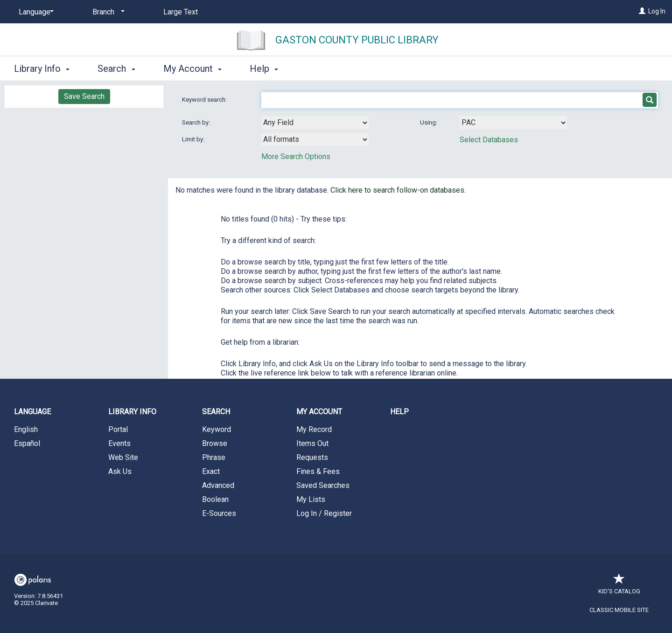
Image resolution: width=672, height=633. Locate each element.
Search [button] (116, 69)
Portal (118, 429)
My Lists (311, 499)
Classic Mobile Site (619, 610)
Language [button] (32, 412)
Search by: (197, 122)
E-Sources (219, 513)
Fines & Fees (318, 471)
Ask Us (120, 471)
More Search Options (296, 157)
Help (399, 412)
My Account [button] (192, 69)
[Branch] (107, 12)
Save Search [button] (84, 96)
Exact (211, 471)
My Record (314, 429)
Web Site (123, 457)
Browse (215, 443)
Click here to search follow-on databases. (398, 190)
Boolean (215, 499)
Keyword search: (205, 100)
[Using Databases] (513, 123)
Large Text (181, 12)
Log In (657, 11)
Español (27, 443)
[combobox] (315, 123)
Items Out (312, 443)
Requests (312, 457)
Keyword (217, 429)
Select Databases (489, 140)
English (26, 429)
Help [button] (264, 69)
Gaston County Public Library (357, 40)
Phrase (214, 457)
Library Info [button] (42, 69)
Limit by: (194, 139)
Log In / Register (324, 513)
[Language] (35, 12)
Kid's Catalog (619, 587)
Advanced (218, 485)
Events (119, 443)
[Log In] (642, 11)
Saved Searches (323, 485)
